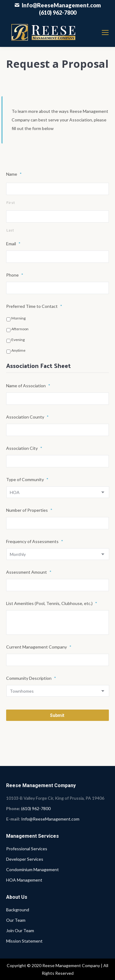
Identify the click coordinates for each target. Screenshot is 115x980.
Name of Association (28, 386)
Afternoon (20, 329)
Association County (27, 417)
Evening (18, 340)
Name (14, 174)
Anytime (18, 350)
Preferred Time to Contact (34, 306)
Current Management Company (39, 647)
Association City (24, 448)
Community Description (31, 678)
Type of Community (27, 479)
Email (13, 244)
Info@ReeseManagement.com (61, 5)
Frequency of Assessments (35, 541)
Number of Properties (29, 510)
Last (10, 230)
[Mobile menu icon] (105, 33)
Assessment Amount (29, 572)
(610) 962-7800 (58, 13)
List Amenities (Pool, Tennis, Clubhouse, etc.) (52, 603)
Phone (15, 275)
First (11, 203)
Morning (19, 318)
